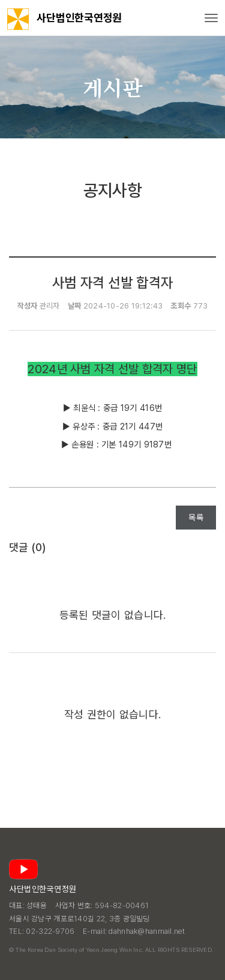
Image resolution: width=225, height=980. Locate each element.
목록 (196, 518)
